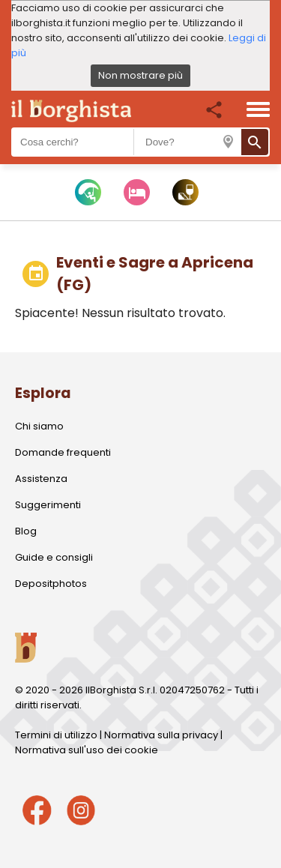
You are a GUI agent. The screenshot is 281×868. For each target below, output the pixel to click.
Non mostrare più (140, 75)
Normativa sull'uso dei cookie (87, 750)
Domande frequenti (63, 452)
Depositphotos (51, 584)
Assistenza (41, 479)
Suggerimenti (48, 505)
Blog (26, 531)
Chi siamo (39, 426)
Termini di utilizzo (56, 735)
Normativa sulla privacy (161, 735)
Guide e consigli (54, 557)
